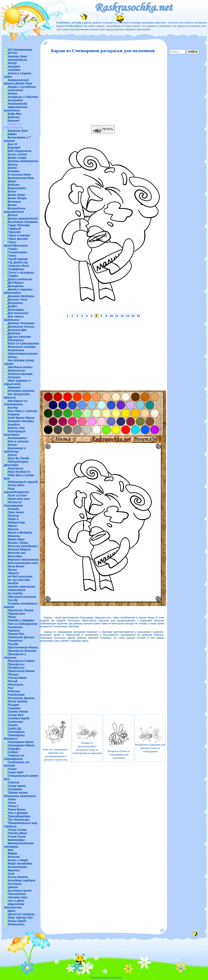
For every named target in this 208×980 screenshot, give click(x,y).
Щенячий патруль (21, 914)
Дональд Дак (17, 330)
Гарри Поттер (19, 225)
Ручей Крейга (17, 701)
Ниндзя (13, 583)
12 (122, 316)
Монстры (15, 556)
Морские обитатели (23, 560)
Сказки (13, 725)
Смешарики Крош (21, 742)
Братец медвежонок (23, 161)
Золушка (14, 377)
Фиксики (14, 857)
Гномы (13, 249)
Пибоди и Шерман (21, 620)
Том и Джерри (18, 813)
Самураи (14, 708)
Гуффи (13, 276)
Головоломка (17, 252)
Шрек (11, 911)
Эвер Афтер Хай (20, 918)
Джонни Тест (18, 300)
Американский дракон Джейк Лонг (18, 82)
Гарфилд (14, 229)
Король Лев (16, 428)
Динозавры (16, 310)
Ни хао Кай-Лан (19, 580)
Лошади (13, 509)
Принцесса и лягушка (15, 656)
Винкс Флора (17, 198)
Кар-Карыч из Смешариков (16, 403)
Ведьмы (14, 185)
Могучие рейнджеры (23, 546)
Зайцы (12, 357)
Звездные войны (20, 367)
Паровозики (16, 614)
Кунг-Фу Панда (18, 458)
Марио (12, 526)
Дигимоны (15, 303)
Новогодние (16, 590)
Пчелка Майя (17, 678)
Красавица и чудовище (15, 450)
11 (117, 316)
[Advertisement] (102, 89)
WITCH (12, 53)
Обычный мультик (22, 597)
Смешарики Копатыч (14, 737)
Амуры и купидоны (22, 87)
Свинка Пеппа (18, 712)
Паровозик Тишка (20, 610)
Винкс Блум (16, 195)
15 (138, 316)
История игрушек (21, 391)
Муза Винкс (16, 566)
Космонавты (17, 438)
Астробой (15, 100)
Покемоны (15, 641)
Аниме (12, 94)
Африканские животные (16, 109)
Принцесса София (21, 661)
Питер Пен (16, 634)
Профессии (16, 668)
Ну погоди (15, 593)
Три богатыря (18, 820)
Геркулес (14, 232)
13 (128, 316)
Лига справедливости (16, 490)
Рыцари (13, 705)
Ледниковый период (23, 482)
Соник (12, 769)
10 (111, 316)
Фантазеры (16, 840)
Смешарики (16, 732)
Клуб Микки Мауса (21, 418)
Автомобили (17, 60)
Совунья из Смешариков (14, 757)
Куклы (12, 455)
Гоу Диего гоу (18, 262)
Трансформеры (19, 816)
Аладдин (14, 70)
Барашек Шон (18, 131)
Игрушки (14, 387)
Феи (10, 850)
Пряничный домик (21, 671)
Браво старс (17, 158)
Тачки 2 (13, 806)
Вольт (13, 215)
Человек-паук (17, 897)
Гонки (12, 256)
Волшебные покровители (15, 210)
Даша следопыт (20, 279)
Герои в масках (19, 235)
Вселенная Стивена (23, 222)
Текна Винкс (17, 809)
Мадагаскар (16, 522)
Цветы (13, 887)
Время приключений (23, 218)
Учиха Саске (17, 836)
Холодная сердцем (21, 880)
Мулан (12, 570)
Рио (10, 688)
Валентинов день (21, 178)
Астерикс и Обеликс (23, 97)
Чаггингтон (17, 894)
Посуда (13, 644)
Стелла (13, 782)
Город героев (17, 259)
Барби (12, 134)
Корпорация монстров (15, 433)
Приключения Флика (23, 647)
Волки (12, 205)
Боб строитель (20, 151)
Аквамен (14, 66)
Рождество (16, 695)
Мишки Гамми (18, 543)
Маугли (13, 529)
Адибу (12, 63)
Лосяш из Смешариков (13, 504)
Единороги (16, 340)
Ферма (12, 853)
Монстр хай (17, 553)
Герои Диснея (18, 239)
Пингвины (15, 627)
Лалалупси (16, 468)
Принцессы (16, 664)
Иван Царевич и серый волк (17, 382)
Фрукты (14, 870)
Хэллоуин (15, 884)
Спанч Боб (15, 772)
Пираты (14, 630)
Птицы (13, 674)
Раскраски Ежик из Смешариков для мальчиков (119, 740)
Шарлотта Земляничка (14, 906)
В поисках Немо (19, 175)
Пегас (12, 617)
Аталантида (17, 104)
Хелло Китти (18, 877)
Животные (16, 350)
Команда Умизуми (21, 421)
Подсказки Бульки (21, 637)
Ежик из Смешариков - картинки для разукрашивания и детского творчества (56, 740)
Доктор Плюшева (21, 323)
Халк (11, 874)
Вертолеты (17, 188)
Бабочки (14, 117)
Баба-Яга (14, 114)
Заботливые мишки (23, 354)
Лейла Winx (16, 485)
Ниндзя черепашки (21, 587)
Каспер (13, 408)
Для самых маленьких (14, 318)
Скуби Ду (14, 728)
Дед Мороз (15, 283)
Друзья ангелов (19, 337)
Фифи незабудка (20, 863)
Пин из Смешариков (22, 624)
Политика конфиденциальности (106, 977)
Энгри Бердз (17, 921)
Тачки (12, 803)
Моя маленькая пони (23, 563)
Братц (13, 164)
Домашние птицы (21, 327)
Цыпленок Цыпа (20, 891)
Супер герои (17, 786)
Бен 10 (12, 144)
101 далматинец (20, 50)
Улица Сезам (17, 830)
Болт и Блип (17, 154)
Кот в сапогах (18, 441)
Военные (14, 202)
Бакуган (13, 121)
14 (133, 316)
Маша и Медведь (20, 533)
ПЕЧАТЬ (103, 129)
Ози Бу (13, 600)
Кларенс (14, 414)
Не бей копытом (20, 576)
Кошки (12, 445)
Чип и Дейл (16, 901)
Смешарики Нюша (21, 745)
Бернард (14, 148)
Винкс (12, 191)
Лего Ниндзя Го (19, 472)
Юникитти (16, 924)
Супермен (15, 789)
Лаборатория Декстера (16, 463)
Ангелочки (15, 90)
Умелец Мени (17, 833)
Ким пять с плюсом (22, 411)
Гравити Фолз (18, 266)
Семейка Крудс (19, 718)
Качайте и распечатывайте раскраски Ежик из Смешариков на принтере (87, 740)
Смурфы (14, 749)
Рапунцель (15, 685)
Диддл (12, 306)
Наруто (13, 573)
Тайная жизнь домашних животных (20, 794)
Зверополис (16, 370)
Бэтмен (14, 171)
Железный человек (22, 347)
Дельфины (16, 286)
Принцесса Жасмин (22, 651)
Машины (14, 536)
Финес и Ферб (18, 860)
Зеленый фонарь (20, 374)
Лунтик (13, 516)
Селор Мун (16, 715)
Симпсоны (15, 722)
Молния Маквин (19, 549)
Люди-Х (13, 519)
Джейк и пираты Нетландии (18, 291)
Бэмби (12, 168)
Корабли (14, 424)
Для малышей (18, 313)
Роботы (14, 691)
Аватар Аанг (17, 56)
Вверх (12, 181)
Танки (12, 799)
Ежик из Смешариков (23, 343)
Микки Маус (16, 539)
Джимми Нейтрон (21, 296)
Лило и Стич (17, 495)
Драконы (14, 333)
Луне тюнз (16, 512)
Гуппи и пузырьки (21, 272)
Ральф (13, 681)
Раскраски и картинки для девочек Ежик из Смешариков (150, 740)
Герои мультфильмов (16, 244)
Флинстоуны (17, 867)
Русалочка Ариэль (21, 698)
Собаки (13, 752)
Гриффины (16, 269)
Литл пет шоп (19, 499)
